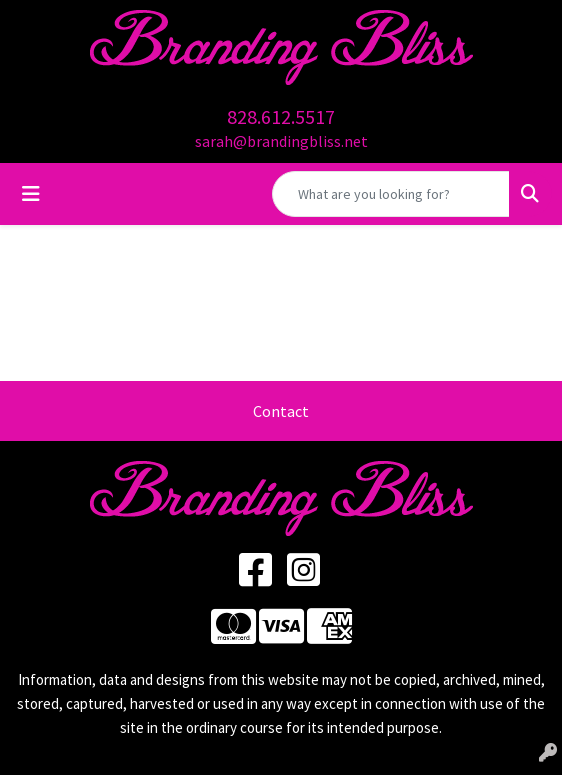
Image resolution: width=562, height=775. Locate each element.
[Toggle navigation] (31, 194)
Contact (281, 411)
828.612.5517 (281, 116)
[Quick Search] (391, 194)
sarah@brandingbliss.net (281, 141)
